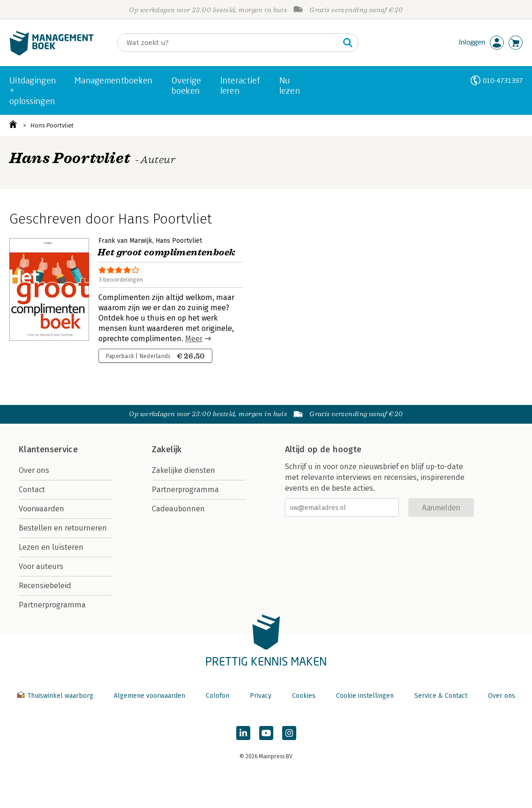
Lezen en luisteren (51, 547)
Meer (194, 339)
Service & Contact (441, 696)
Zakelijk (167, 449)
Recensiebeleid (45, 586)
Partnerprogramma (52, 605)
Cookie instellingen (365, 696)
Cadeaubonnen (178, 509)
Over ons (34, 470)
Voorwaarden (41, 509)
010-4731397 (503, 80)
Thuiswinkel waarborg (56, 696)
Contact (32, 490)
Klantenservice (48, 449)
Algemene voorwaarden (150, 696)
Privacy (261, 696)
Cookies (304, 696)
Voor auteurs (41, 566)
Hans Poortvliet (52, 125)
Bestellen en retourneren (63, 528)
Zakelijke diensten (184, 470)
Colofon (217, 696)
